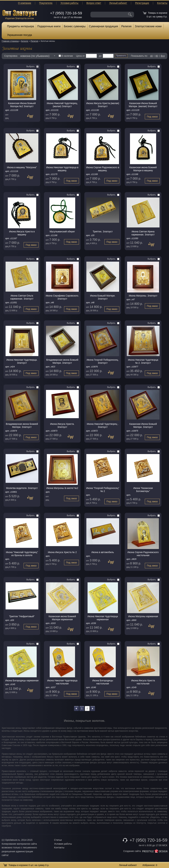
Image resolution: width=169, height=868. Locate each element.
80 (157, 56)
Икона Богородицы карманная (22, 680)
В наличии (66, 56)
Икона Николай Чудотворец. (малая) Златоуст (62, 105)
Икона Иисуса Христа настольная (143, 682)
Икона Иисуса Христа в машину (22, 233)
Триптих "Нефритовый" (22, 616)
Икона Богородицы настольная (103, 682)
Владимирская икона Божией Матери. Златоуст (22, 425)
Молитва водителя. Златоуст (22, 488)
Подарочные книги (49, 26)
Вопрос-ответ (94, 3)
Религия (126, 26)
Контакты (162, 3)
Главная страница (10, 41)
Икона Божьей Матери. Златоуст (103, 297)
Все (163, 56)
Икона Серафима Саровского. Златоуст (62, 297)
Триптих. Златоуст (103, 232)
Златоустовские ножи (148, 26)
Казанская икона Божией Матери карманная (62, 618)
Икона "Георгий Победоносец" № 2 (103, 490)
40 (151, 56)
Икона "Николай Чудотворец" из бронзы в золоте (22, 554)
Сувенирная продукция (103, 26)
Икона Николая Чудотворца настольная (62, 682)
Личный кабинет (118, 3)
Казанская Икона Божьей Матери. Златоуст (143, 425)
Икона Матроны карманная (143, 616)
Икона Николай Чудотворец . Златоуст (103, 425)
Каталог (25, 41)
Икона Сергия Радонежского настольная (143, 554)
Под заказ (32, 118)
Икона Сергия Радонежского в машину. (103, 169)
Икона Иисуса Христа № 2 (62, 552)
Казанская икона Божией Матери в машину (143, 169)
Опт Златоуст (20, 14)
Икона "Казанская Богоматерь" (143, 490)
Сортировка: (11, 56)
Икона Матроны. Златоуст (143, 296)
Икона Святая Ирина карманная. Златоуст (143, 233)
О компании (25, 3)
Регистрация (142, 3)
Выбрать (32, 67)
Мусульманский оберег (62, 232)
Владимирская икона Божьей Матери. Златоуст (62, 361)
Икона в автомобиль (103, 552)
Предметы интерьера (21, 26)
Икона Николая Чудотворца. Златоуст (22, 361)
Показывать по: (139, 56)
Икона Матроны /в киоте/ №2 (62, 488)
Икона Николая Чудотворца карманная (103, 618)
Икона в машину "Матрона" (22, 167)
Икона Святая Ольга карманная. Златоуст (22, 297)
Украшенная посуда (20, 35)
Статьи (58, 840)
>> (93, 708)
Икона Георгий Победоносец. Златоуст (103, 361)
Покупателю (46, 3)
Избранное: (150, 865)
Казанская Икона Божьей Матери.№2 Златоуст (22, 105)
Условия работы (69, 3)
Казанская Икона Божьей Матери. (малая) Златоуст (143, 105)
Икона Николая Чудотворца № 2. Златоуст (143, 361)
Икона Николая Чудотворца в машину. (62, 169)
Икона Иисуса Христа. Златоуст (62, 425)
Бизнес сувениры (75, 26)
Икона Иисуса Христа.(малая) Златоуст (103, 105)
